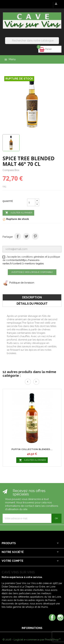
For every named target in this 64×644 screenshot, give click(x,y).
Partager (18, 236)
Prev (28, 382)
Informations (32, 628)
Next (36, 382)
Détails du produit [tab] (32, 304)
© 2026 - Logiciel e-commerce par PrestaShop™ (32, 640)
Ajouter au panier (18, 213)
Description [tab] (32, 297)
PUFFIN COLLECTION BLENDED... (32, 449)
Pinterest (35, 236)
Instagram (60, 617)
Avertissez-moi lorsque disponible (32, 272)
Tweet (26, 236)
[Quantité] (31, 202)
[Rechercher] (32, 41)
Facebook (52, 617)
